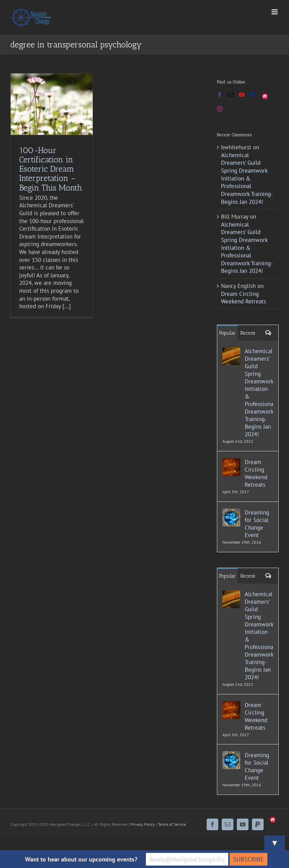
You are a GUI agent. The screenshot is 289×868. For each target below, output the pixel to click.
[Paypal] (253, 95)
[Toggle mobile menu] (275, 12)
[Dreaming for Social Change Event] (231, 512)
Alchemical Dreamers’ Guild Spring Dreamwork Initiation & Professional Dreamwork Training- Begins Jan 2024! (247, 178)
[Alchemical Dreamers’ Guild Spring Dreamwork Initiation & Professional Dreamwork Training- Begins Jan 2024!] (231, 351)
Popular (227, 333)
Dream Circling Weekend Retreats (244, 298)
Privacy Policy (143, 824)
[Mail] (231, 95)
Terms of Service (172, 824)
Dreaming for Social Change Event (257, 524)
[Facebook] (220, 95)
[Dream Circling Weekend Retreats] (231, 462)
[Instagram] (220, 109)
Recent (248, 333)
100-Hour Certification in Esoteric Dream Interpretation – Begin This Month (51, 169)
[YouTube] (242, 95)
